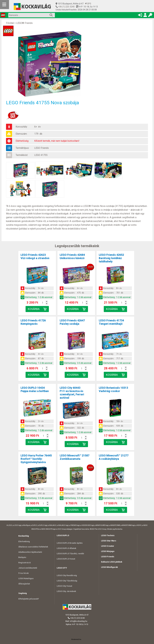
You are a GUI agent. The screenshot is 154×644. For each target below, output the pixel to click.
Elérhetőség (24, 541)
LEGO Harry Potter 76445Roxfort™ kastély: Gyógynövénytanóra (36, 459)
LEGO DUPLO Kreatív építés (70, 543)
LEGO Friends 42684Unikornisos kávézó (72, 256)
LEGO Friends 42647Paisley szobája (72, 322)
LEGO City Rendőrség (67, 575)
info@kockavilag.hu (79, 621)
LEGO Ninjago (108, 551)
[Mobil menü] (5, 5)
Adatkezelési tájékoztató (30, 552)
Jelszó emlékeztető (28, 568)
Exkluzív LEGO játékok (112, 562)
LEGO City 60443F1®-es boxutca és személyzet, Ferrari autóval (72, 393)
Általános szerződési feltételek (33, 547)
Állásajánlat (24, 584)
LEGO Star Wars (109, 541)
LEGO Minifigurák (109, 567)
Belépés (22, 557)
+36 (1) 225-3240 (66, 7)
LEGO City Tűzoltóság (67, 581)
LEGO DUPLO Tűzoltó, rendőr (70, 554)
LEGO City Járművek (66, 591)
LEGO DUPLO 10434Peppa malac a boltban (35, 389)
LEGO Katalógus (26, 578)
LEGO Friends (42, 148)
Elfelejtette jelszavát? (29, 599)
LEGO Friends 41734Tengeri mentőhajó (111, 322)
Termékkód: (22, 155)
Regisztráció (25, 563)
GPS (88, 4)
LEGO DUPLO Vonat (66, 559)
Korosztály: (22, 127)
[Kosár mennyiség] (43, 303)
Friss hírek (23, 573)
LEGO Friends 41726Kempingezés (33, 322)
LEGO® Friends (24, 23)
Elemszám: (21, 134)
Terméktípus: (22, 148)
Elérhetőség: (22, 141)
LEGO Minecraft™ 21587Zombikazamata (75, 457)
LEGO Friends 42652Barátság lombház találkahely (111, 258)
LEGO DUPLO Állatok (66, 548)
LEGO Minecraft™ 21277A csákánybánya (114, 457)
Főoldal (10, 23)
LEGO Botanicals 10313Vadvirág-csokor (113, 389)
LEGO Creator (108, 546)
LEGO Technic (108, 535)
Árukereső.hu (76, 639)
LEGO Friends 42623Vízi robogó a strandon (35, 256)
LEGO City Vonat (64, 586)
